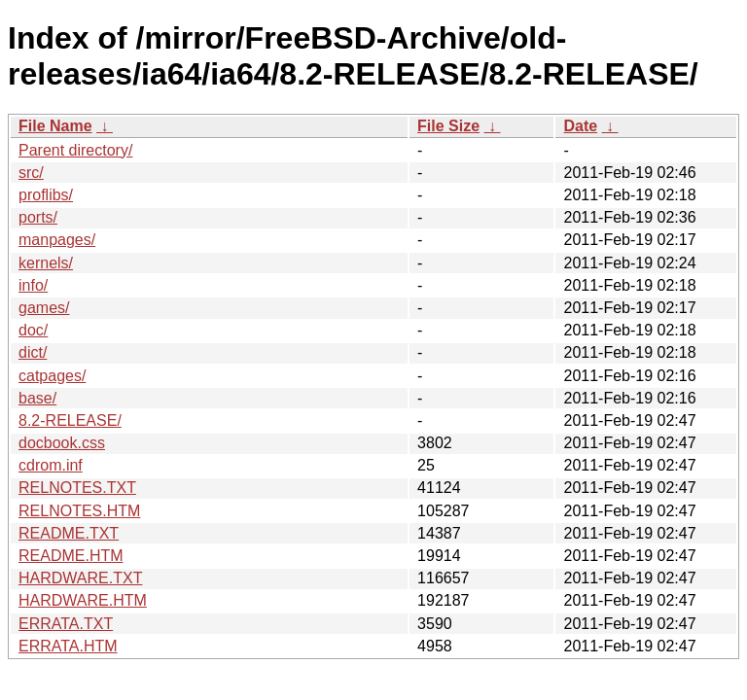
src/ (31, 173)
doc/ (33, 330)
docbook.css (62, 443)
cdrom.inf (51, 465)
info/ (33, 285)
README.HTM (71, 556)
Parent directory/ (75, 150)
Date (580, 126)
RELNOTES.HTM (79, 511)
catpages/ (52, 376)
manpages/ (57, 240)
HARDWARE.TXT (80, 578)
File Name (55, 126)
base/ (37, 398)
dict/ (33, 352)
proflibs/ (46, 195)
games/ (44, 308)
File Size (448, 126)
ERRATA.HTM (68, 646)
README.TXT (69, 533)
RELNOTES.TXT (77, 488)
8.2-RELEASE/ (70, 420)
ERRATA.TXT (66, 624)
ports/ (38, 217)
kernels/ (46, 263)
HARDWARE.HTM (83, 600)
